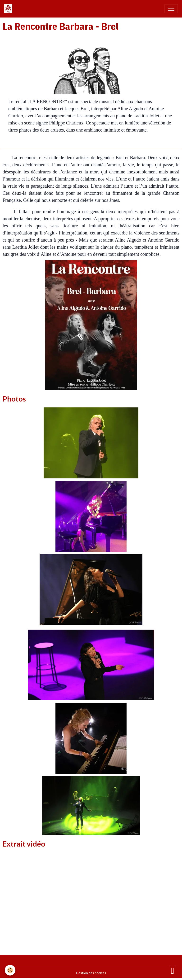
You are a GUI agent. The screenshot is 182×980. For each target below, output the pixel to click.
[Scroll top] (173, 971)
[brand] (9, 9)
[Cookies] (10, 970)
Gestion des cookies (91, 973)
